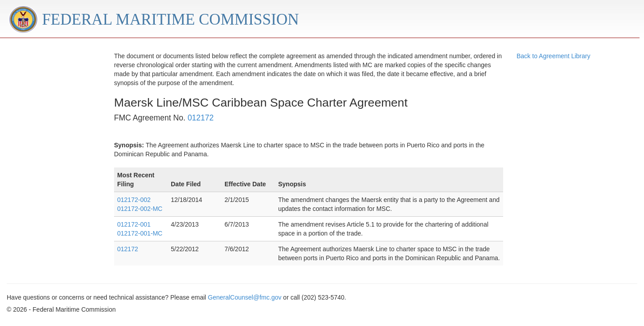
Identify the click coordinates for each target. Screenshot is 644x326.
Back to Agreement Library (553, 56)
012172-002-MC (140, 209)
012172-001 (134, 224)
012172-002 (134, 200)
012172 (200, 118)
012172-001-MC (140, 233)
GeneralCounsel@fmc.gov (245, 297)
